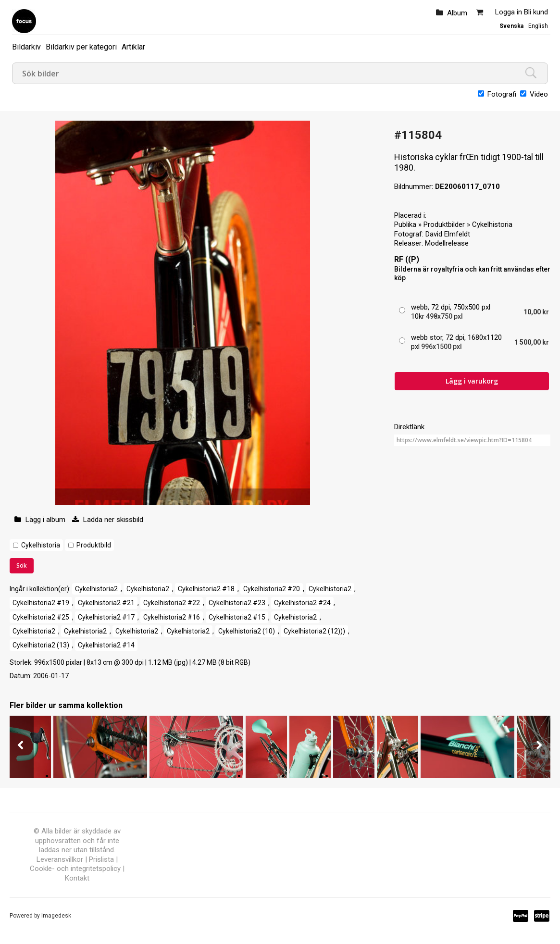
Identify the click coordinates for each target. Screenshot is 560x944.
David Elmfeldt (448, 234)
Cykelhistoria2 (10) (247, 631)
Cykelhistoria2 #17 (106, 617)
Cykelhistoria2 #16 (172, 617)
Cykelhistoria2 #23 (237, 603)
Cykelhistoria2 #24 (302, 603)
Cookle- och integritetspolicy (75, 869)
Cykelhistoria (41, 545)
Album (457, 13)
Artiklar (133, 47)
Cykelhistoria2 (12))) (314, 631)
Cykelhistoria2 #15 (237, 617)
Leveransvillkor (60, 859)
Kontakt (77, 878)
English (538, 26)
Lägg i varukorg (472, 381)
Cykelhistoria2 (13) (41, 645)
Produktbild (94, 545)
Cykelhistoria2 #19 (41, 603)
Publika (405, 224)
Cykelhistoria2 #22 (172, 603)
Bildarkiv (26, 47)
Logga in (509, 12)
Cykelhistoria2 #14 (106, 645)
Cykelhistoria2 (96, 589)
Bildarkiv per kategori (81, 47)
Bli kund (536, 12)
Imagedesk (56, 916)
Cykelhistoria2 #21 (106, 603)
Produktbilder (444, 224)
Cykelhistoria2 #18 (206, 589)
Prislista (101, 859)
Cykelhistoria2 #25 (41, 617)
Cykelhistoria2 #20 (272, 589)
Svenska (511, 26)
